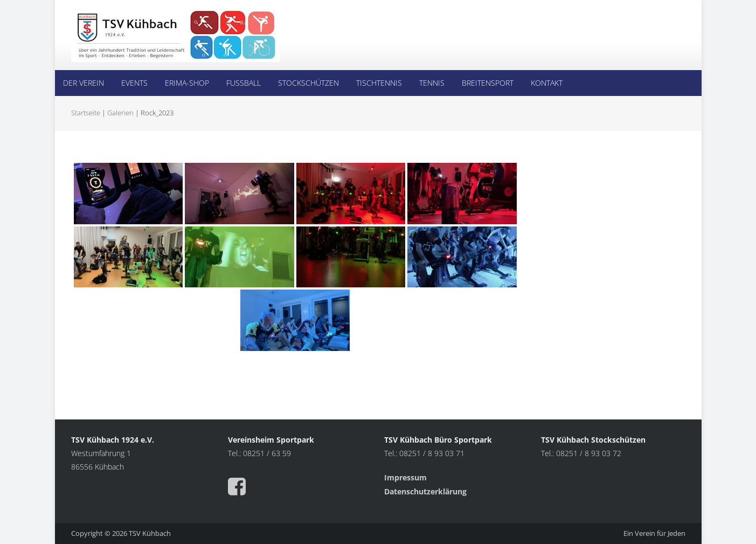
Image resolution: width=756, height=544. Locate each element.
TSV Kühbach (150, 533)
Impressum (407, 477)
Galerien (120, 113)
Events (134, 83)
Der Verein (84, 83)
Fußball (244, 83)
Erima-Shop (187, 83)
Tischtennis (379, 83)
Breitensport (488, 83)
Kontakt (547, 83)
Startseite (86, 113)
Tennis (432, 83)
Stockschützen (308, 83)
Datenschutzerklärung (425, 491)
